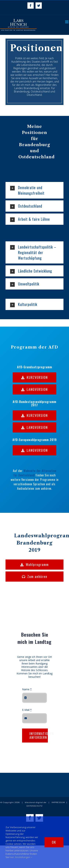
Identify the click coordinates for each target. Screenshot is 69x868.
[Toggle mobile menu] (67, 22)
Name (27, 689)
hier (12, 857)
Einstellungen (24, 857)
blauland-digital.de (36, 802)
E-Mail (27, 710)
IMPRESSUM (58, 802)
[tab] (34, 190)
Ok (54, 842)
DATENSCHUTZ (34, 806)
